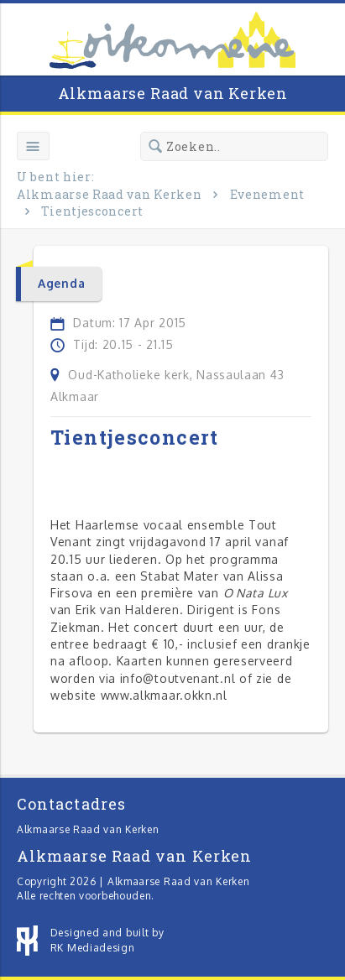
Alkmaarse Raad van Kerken (173, 93)
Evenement (267, 194)
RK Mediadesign (93, 948)
